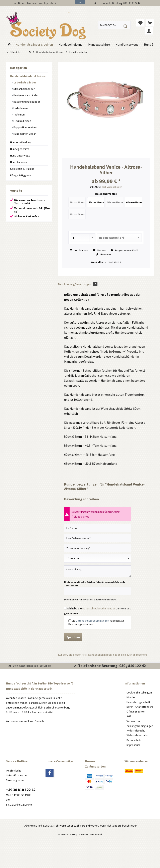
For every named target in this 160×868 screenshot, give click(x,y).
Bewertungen (86, 284)
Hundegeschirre (20, 149)
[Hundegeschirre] (99, 45)
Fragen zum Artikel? (125, 250)
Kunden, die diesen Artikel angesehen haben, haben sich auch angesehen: (102, 655)
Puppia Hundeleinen (25, 127)
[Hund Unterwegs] (127, 45)
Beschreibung (66, 284)
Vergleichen (79, 250)
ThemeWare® (95, 834)
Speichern (73, 637)
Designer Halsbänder (26, 95)
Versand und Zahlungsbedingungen (140, 724)
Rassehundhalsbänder (26, 102)
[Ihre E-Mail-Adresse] (98, 538)
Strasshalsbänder (24, 89)
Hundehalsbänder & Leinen (28, 76)
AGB (129, 716)
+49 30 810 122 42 (21, 790)
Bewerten (104, 254)
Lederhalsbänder (24, 82)
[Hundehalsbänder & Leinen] (34, 45)
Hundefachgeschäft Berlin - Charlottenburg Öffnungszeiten (140, 707)
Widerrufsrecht (136, 731)
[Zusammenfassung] (98, 548)
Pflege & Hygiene (21, 175)
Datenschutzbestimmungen (99, 608)
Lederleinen (20, 108)
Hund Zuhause (19, 162)
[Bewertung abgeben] (98, 558)
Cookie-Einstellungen (139, 692)
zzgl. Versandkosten (112, 187)
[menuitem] (150, 23)
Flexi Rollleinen (22, 121)
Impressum (133, 745)
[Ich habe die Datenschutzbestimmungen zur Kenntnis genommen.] (65, 608)
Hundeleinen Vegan (25, 134)
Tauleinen (19, 114)
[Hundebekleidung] (71, 45)
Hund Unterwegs (20, 156)
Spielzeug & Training (22, 169)
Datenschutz (134, 740)
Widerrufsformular (138, 735)
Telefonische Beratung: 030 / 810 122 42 (119, 3)
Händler (131, 697)
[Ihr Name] (98, 528)
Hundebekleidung (21, 142)
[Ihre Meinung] (98, 571)
